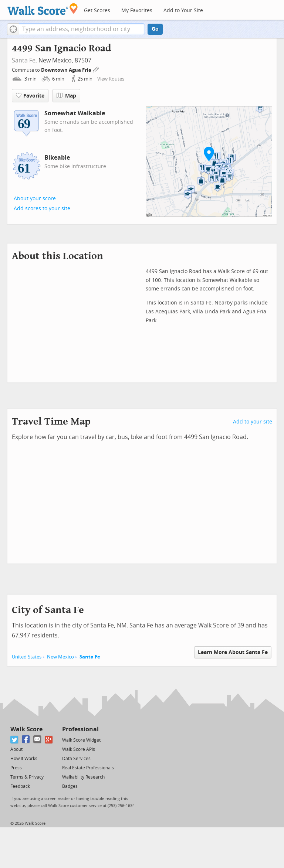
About (16, 749)
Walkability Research (83, 777)
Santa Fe (24, 60)
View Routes (111, 79)
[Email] (38, 740)
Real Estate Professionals (88, 768)
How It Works (24, 759)
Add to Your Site (183, 11)
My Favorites (137, 11)
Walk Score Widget (81, 740)
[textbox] (82, 29)
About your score (35, 199)
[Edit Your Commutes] (96, 69)
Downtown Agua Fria (67, 70)
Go (155, 29)
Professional (80, 729)
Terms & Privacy (27, 777)
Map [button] (66, 96)
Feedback (20, 786)
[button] (13, 29)
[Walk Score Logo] (43, 9)
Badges (70, 786)
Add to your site (253, 422)
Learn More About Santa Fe (233, 652)
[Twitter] (15, 740)
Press (16, 768)
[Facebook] (26, 740)
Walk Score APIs (79, 749)
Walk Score (26, 729)
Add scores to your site (42, 209)
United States (27, 657)
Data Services (76, 759)
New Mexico (60, 657)
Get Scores (97, 11)
